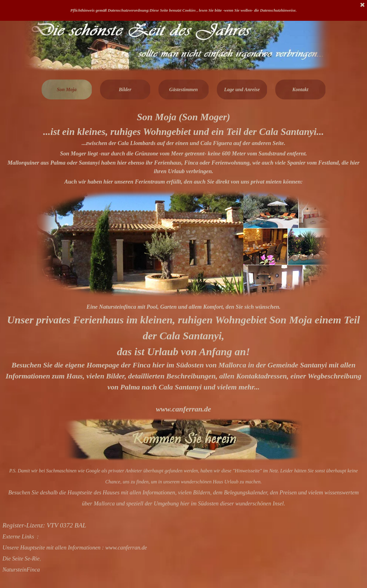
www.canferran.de (183, 409)
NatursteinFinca (21, 569)
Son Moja (67, 89)
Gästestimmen (183, 89)
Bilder (125, 89)
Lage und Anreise (242, 89)
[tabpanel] (183, 148)
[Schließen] (362, 5)
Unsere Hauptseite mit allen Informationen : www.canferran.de (75, 547)
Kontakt (300, 89)
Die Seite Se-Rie (21, 558)
